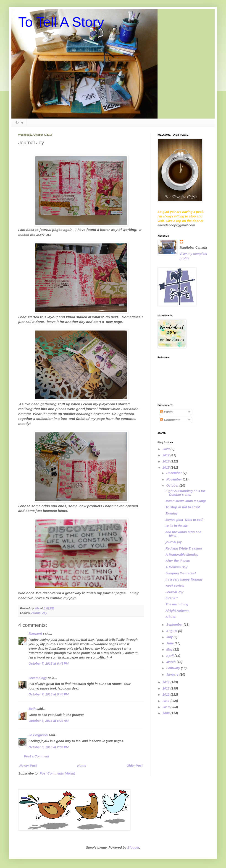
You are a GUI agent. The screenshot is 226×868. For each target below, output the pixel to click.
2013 (167, 688)
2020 (167, 449)
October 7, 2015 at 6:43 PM (49, 664)
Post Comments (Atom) (57, 773)
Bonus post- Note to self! (184, 520)
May (170, 649)
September (175, 625)
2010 (167, 707)
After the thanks (178, 561)
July (170, 637)
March (171, 662)
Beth (32, 709)
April (170, 656)
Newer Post (28, 766)
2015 (167, 468)
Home (19, 122)
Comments (170, 420)
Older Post (135, 766)
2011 (167, 701)
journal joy (174, 542)
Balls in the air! (177, 526)
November (174, 479)
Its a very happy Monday (184, 579)
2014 (167, 682)
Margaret (35, 633)
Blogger (133, 847)
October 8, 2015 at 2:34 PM (49, 747)
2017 (167, 455)
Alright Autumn (177, 611)
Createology (38, 678)
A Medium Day (176, 567)
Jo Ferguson (38, 735)
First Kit (172, 598)
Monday (172, 513)
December (174, 473)
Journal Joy (39, 613)
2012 (167, 695)
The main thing (177, 604)
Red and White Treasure (184, 548)
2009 (167, 713)
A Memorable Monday (182, 555)
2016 (167, 461)
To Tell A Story (61, 22)
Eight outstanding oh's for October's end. (185, 493)
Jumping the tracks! (181, 573)
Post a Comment (37, 756)
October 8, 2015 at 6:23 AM (49, 721)
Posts (166, 412)
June (170, 643)
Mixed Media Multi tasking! (186, 501)
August (172, 631)
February (173, 668)
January (173, 674)
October (173, 486)
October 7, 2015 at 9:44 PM (49, 694)
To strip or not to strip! (183, 507)
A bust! (171, 617)
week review (175, 586)
